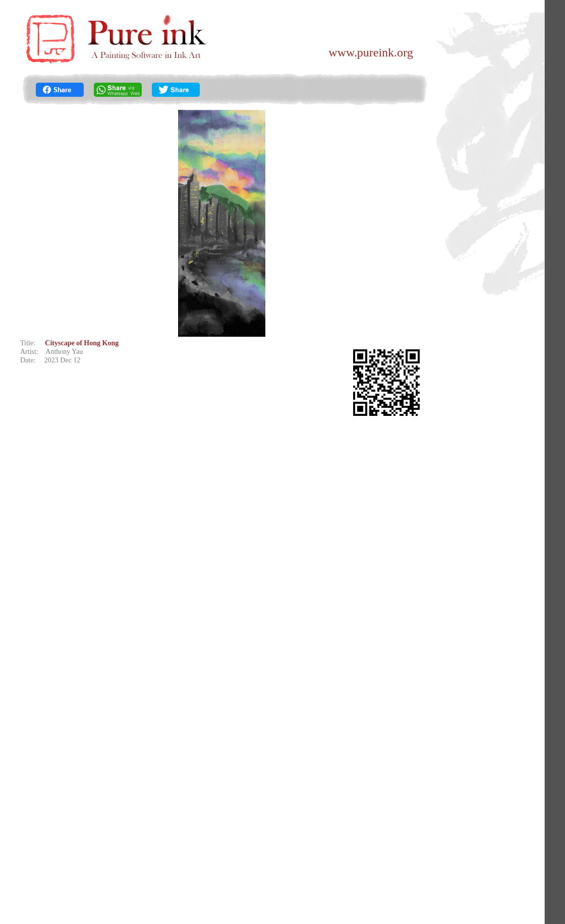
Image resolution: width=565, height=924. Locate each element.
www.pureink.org (371, 52)
